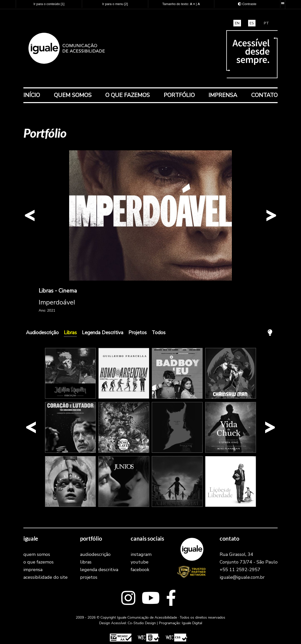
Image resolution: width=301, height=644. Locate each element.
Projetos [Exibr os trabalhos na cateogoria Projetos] (138, 333)
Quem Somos (73, 95)
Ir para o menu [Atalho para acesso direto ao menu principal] (115, 4)
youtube (140, 562)
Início (32, 95)
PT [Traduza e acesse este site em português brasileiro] (266, 23)
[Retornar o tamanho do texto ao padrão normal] (199, 4)
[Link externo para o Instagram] (128, 599)
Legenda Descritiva (99, 570)
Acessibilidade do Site (46, 577)
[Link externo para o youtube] (151, 599)
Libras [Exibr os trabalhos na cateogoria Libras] (70, 333)
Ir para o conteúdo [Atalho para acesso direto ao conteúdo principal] (49, 4)
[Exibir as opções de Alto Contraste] (247, 4)
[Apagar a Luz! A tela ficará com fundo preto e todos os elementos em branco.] (270, 333)
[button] (30, 215)
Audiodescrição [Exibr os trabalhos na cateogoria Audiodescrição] (42, 333)
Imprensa (223, 95)
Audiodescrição (95, 554)
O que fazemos (127, 95)
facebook (140, 570)
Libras (86, 562)
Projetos (89, 577)
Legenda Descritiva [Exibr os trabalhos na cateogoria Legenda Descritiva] (103, 333)
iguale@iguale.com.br (242, 577)
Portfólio (179, 95)
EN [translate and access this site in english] (237, 23)
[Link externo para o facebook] (171, 599)
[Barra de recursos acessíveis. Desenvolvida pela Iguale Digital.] (283, 3)
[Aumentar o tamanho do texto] (192, 4)
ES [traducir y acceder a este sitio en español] (252, 23)
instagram (141, 554)
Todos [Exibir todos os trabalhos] (159, 333)
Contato (264, 95)
